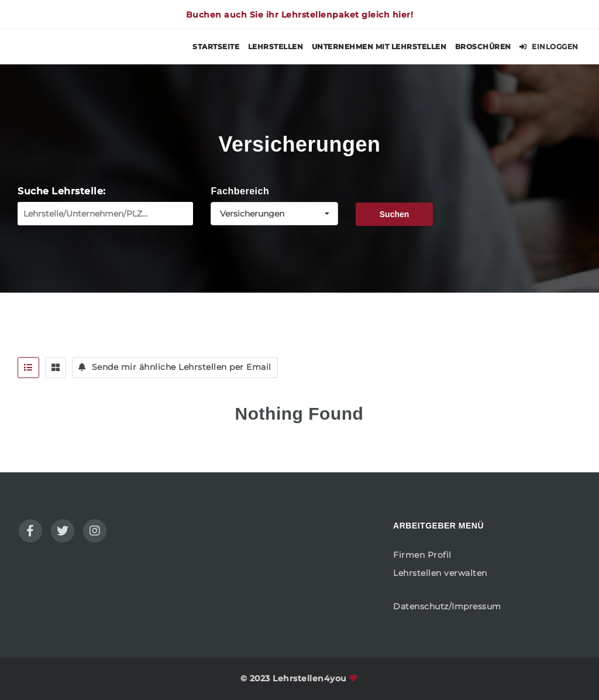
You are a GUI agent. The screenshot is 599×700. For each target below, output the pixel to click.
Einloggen (549, 47)
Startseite (216, 47)
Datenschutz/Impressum (447, 606)
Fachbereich (240, 191)
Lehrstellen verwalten (440, 573)
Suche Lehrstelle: (62, 191)
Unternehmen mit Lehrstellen (379, 47)
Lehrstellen (276, 47)
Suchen (395, 214)
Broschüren (483, 47)
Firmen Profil (422, 555)
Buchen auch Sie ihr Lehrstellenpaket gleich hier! (300, 15)
